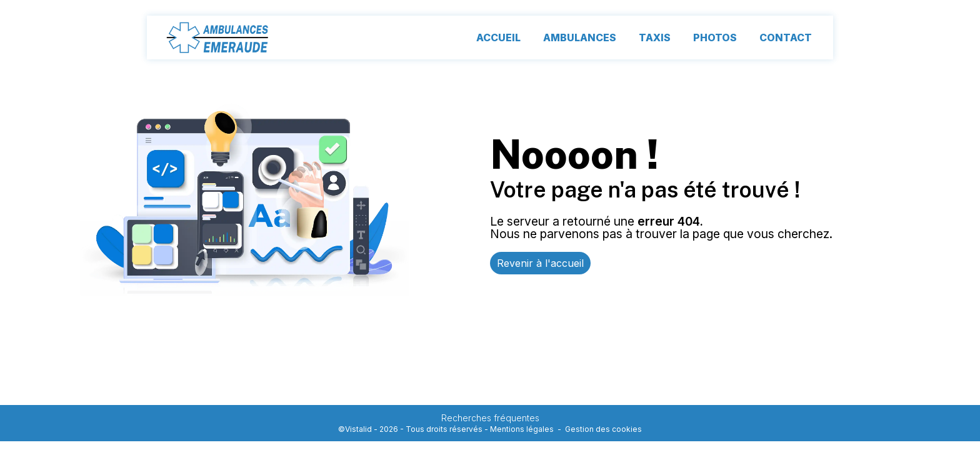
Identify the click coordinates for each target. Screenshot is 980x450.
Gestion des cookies (603, 429)
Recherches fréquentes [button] (490, 418)
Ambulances (580, 37)
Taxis (655, 37)
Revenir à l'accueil (540, 263)
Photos (715, 37)
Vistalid (358, 429)
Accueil (498, 37)
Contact (786, 37)
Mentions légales (522, 429)
